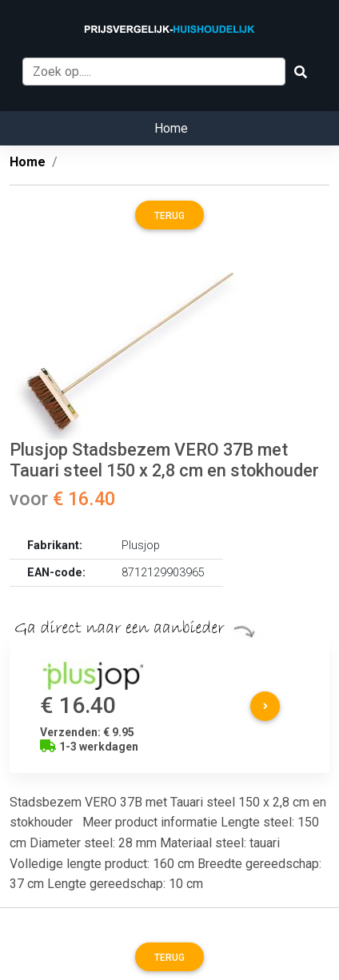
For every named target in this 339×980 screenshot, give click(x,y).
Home (171, 128)
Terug (169, 216)
